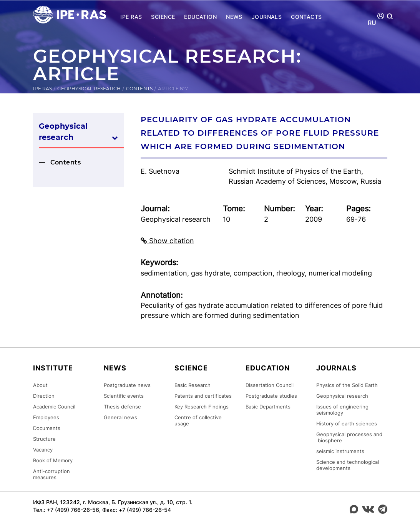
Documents (47, 428)
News (234, 17)
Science (163, 17)
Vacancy (43, 449)
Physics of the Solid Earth (347, 385)
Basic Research (193, 385)
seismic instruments (340, 451)
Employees (46, 417)
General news (120, 417)
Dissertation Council (270, 385)
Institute (53, 368)
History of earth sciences (347, 423)
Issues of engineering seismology (342, 409)
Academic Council (54, 406)
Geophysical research (89, 89)
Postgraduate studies (271, 395)
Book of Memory (53, 460)
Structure (44, 438)
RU (372, 23)
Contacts (306, 17)
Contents (139, 89)
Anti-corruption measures (51, 474)
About (40, 385)
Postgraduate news (127, 385)
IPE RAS (131, 17)
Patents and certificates (203, 395)
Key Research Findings (202, 406)
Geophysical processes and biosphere (349, 437)
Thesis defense (122, 406)
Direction (44, 395)
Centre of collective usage (198, 420)
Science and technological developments (348, 465)
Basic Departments (268, 406)
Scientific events (124, 395)
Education (200, 17)
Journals (267, 17)
